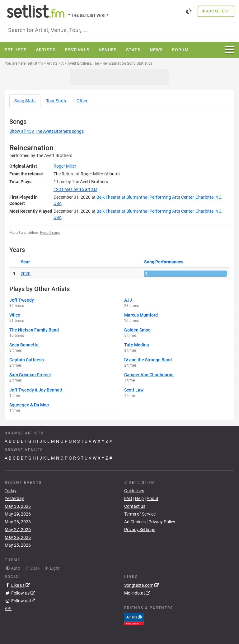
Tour (56, 101)
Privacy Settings (140, 530)
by (75, 189)
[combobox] (119, 30)
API (8, 609)
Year (25, 262)
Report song (50, 233)
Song (25, 101)
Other (82, 101)
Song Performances (164, 262)
